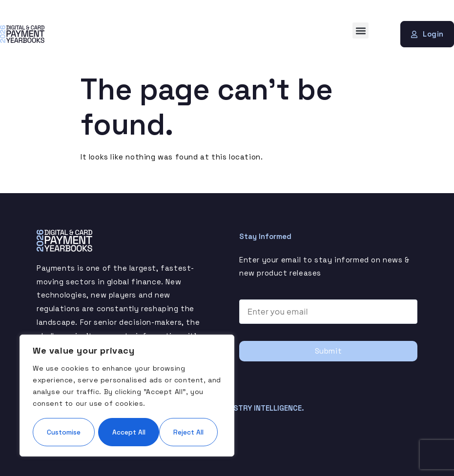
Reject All (173, 402)
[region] (127, 381)
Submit (329, 351)
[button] (361, 30)
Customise (79, 402)
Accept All (127, 432)
